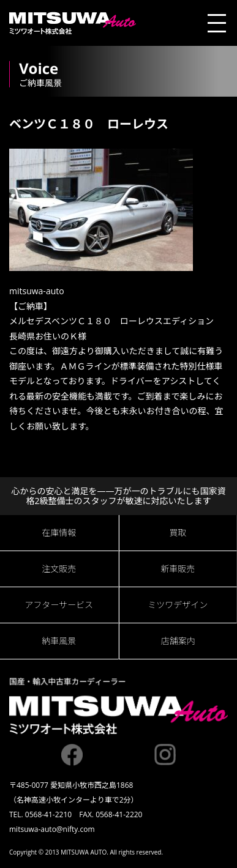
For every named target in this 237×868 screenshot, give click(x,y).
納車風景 (59, 641)
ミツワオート (73, 23)
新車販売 (178, 569)
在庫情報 (59, 532)
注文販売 (59, 569)
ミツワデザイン (178, 605)
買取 (178, 532)
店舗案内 (178, 641)
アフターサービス (59, 605)
